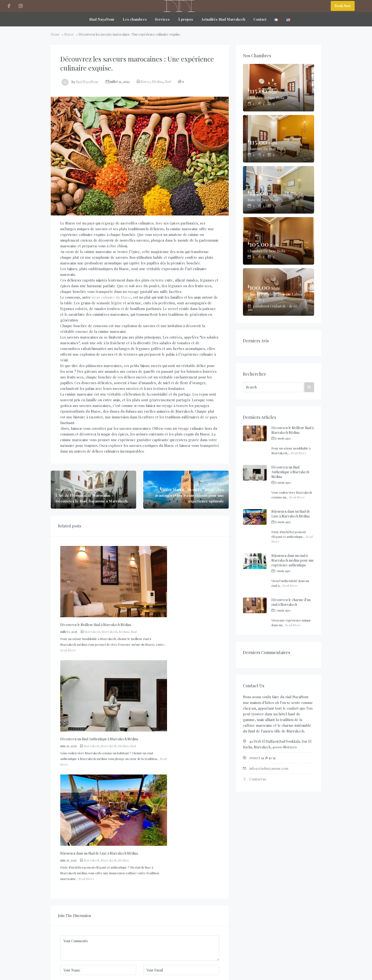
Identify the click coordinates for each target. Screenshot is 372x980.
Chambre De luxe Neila (267, 149)
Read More (120, 574)
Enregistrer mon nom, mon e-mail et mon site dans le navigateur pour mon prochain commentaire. (131, 765)
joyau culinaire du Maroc (111, 297)
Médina (157, 82)
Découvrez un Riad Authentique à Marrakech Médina (290, 472)
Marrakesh (162, 556)
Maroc (69, 34)
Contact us (258, 779)
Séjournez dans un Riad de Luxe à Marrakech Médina (291, 514)
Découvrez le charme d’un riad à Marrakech (291, 602)
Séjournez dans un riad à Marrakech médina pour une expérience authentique (293, 560)
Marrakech (144, 556)
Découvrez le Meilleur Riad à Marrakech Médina (293, 430)
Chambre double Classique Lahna (275, 294)
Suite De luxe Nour (264, 200)
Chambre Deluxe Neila (267, 98)
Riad (168, 82)
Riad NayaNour (87, 82)
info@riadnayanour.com (269, 768)
